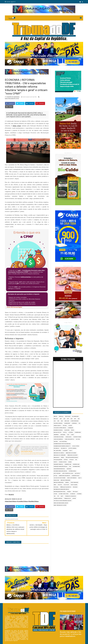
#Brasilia (61, 416)
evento (55, 462)
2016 (64, 419)
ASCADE (70, 426)
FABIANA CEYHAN (63, 462)
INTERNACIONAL (72, 471)
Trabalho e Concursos (71, 496)
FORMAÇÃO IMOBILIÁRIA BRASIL (60, 466)
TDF (58, 496)
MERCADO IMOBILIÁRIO (59, 482)
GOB (70, 466)
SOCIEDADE (73, 494)
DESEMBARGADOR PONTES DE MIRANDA (62, 444)
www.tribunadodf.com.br (12, 99)
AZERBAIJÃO (71, 428)
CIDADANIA (63, 435)
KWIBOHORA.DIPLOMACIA (64, 476)
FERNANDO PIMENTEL (58, 464)
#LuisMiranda (75, 416)
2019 (68, 419)
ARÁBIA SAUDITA (57, 426)
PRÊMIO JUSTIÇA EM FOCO (66, 487)
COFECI (72, 435)
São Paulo (75, 492)
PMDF (55, 485)
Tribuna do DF (67, 498)
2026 (62, 421)
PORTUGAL (56, 487)
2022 (79, 419)
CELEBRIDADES (78, 432)
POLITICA (60, 485)
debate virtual (17, 126)
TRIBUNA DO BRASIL (58, 498)
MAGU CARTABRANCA (72, 478)
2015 (61, 419)
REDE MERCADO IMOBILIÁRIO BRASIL (61, 489)
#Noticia (56, 419)
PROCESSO (75, 487)
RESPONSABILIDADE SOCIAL (60, 492)
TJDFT (62, 496)
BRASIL (73, 430)
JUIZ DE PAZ (78, 473)
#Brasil (55, 416)
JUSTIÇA (55, 476)
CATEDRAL (71, 432)
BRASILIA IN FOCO (57, 432)
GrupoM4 (69, 469)
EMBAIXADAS (57, 457)
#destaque (68, 416)
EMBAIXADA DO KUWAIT (73, 455)
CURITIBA (56, 441)
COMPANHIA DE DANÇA (59, 437)
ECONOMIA (65, 451)
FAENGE (70, 462)
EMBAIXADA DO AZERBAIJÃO (60, 455)
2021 (75, 419)
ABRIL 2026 (67, 421)
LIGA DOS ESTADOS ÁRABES (60, 478)
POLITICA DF (66, 485)
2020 (71, 419)
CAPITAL (65, 432)
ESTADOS (72, 460)
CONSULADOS (68, 437)
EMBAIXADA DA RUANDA (71, 453)
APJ (79, 423)
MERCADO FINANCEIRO (66, 480)
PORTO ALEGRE (74, 485)
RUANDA (69, 492)
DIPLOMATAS (64, 448)
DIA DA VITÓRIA (76, 446)
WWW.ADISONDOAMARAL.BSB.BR (61, 503)
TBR (55, 496)
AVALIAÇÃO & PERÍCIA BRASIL (60, 428)
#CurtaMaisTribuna (22, 501)
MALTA (80, 478)
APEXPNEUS (74, 423)
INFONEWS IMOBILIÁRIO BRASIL (60, 471)
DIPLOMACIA (56, 448)
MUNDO (67, 482)
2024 (55, 421)
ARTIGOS (65, 426)
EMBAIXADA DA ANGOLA (59, 453)
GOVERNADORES (76, 466)
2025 (58, 421)
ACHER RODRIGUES (75, 421)
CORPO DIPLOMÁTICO (69, 439)
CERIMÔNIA (56, 435)
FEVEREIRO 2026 (68, 464)
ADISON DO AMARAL (58, 423)
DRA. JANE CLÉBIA (57, 451)
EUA (76, 460)
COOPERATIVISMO (77, 437)
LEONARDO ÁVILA (75, 476)
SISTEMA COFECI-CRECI (64, 494)
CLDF (68, 435)
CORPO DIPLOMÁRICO (58, 439)
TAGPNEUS (79, 494)
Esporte (66, 460)
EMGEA (63, 457)
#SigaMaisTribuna (33, 501)
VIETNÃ (74, 498)
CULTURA (78, 439)
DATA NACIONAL (63, 441)
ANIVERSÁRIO (67, 423)
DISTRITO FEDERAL (72, 448)
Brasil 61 (11, 494)
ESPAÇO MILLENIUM (58, 460)
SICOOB (55, 494)
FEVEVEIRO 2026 (76, 464)
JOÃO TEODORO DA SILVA (68, 473)
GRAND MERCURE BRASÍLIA (59, 469)
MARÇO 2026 (56, 480)
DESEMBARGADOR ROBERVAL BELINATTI (62, 446)
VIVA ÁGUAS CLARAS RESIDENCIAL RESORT (63, 501)
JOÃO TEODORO (57, 473)
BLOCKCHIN (67, 430)
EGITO (71, 451)
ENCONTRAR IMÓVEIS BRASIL (72, 457)
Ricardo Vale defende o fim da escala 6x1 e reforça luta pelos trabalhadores (71, 634)
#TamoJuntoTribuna (11, 501)
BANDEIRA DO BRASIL (58, 430)
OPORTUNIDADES (74, 482)
